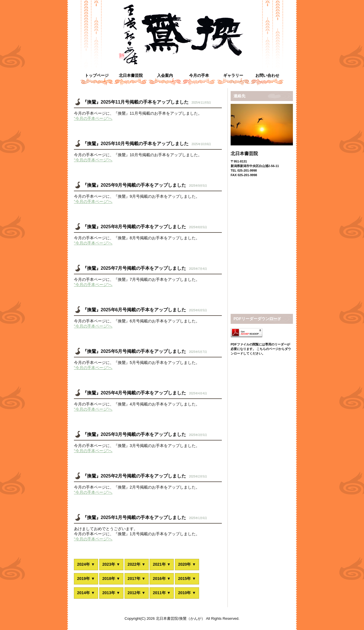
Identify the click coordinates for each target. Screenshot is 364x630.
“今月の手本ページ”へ (93, 118)
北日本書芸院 (131, 75)
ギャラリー (233, 75)
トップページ (97, 75)
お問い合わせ (267, 75)
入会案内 (165, 75)
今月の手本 (199, 75)
